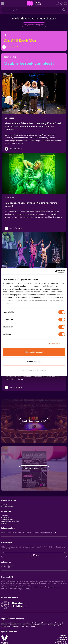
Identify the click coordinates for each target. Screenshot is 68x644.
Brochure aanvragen (34, 468)
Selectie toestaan (34, 361)
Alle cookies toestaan (34, 352)
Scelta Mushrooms (39, 625)
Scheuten (58, 623)
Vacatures (5, 518)
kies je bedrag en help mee (34, 25)
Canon (45, 623)
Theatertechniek (7, 519)
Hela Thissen (36, 623)
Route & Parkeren (8, 507)
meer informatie (13, 47)
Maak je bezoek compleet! (29, 63)
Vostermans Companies (20, 627)
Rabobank (12, 625)
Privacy (4, 523)
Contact (4, 505)
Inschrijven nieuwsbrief (34, 421)
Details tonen (55, 344)
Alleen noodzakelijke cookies (34, 370)
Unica (33, 627)
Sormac (4, 625)
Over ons (5, 516)
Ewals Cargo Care (24, 625)
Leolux (51, 623)
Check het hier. (51, 532)
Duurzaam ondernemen (10, 521)
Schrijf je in (34, 555)
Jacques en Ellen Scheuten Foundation (16, 623)
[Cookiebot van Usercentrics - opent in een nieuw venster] (55, 271)
